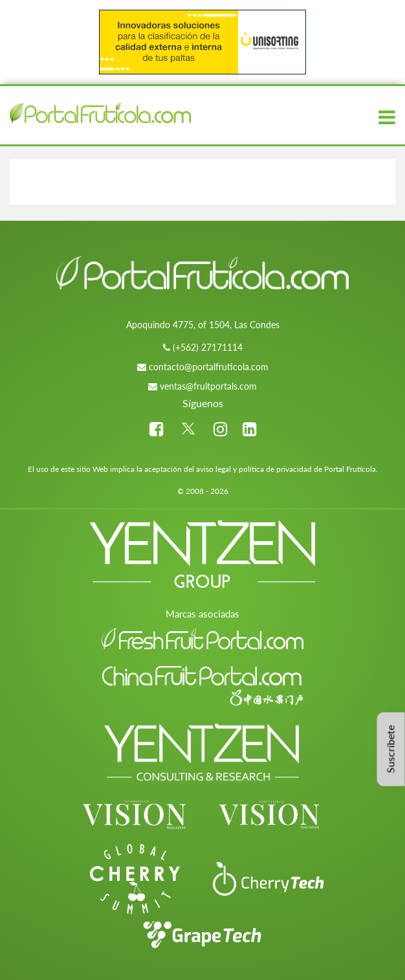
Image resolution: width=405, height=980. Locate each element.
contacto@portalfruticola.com (209, 367)
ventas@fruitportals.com (208, 386)
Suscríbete (390, 749)
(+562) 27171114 (208, 347)
